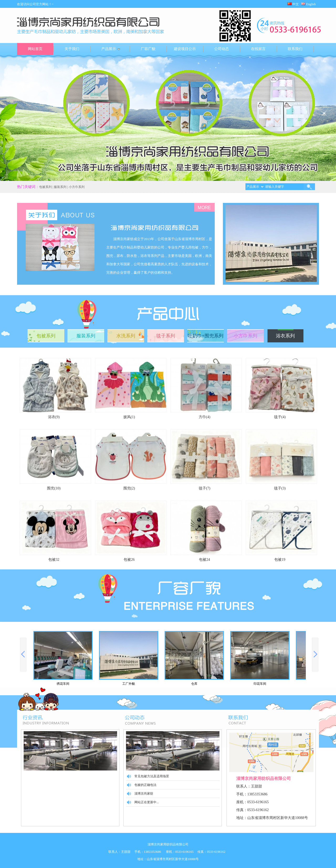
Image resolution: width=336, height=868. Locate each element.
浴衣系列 (285, 336)
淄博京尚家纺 (144, 794)
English (310, 4)
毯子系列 (166, 336)
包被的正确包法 (145, 785)
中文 (293, 4)
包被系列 (46, 336)
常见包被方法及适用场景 (152, 776)
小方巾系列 (245, 336)
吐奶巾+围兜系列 (206, 336)
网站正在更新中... (147, 802)
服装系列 (86, 336)
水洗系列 (126, 336)
